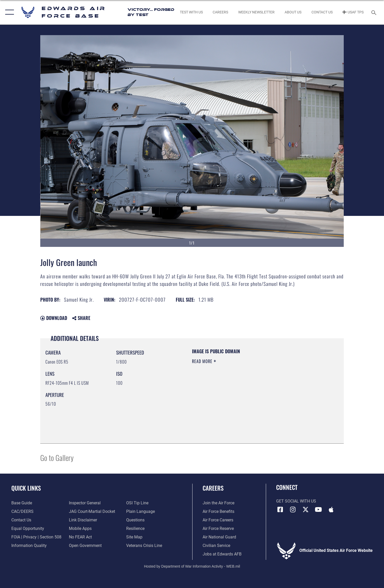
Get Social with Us (296, 501)
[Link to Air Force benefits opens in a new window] (218, 512)
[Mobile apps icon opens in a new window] (331, 509)
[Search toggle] (375, 12)
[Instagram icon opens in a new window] (293, 509)
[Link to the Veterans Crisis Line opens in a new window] (144, 546)
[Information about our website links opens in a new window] (83, 520)
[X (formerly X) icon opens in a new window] (306, 509)
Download (54, 318)
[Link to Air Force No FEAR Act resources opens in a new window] (80, 537)
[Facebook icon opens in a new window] (280, 509)
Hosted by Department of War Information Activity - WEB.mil (192, 566)
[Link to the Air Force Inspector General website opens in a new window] (85, 503)
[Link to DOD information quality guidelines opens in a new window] (29, 546)
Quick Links (26, 488)
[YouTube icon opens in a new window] (318, 509)
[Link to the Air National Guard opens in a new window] (219, 537)
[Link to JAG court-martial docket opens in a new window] (92, 512)
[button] (8, 12)
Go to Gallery (57, 457)
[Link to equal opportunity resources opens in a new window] (28, 529)
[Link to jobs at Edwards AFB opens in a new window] (222, 554)
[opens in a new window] (22, 503)
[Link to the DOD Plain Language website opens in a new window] (141, 512)
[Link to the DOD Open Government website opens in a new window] (85, 546)
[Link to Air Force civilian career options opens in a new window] (216, 546)
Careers (213, 488)
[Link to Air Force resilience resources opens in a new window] (135, 529)
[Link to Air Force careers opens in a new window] (218, 520)
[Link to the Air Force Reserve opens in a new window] (218, 529)
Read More (203, 361)
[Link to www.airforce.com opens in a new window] (218, 503)
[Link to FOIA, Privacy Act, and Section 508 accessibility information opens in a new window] (36, 537)
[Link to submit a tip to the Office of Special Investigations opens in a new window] (137, 503)
